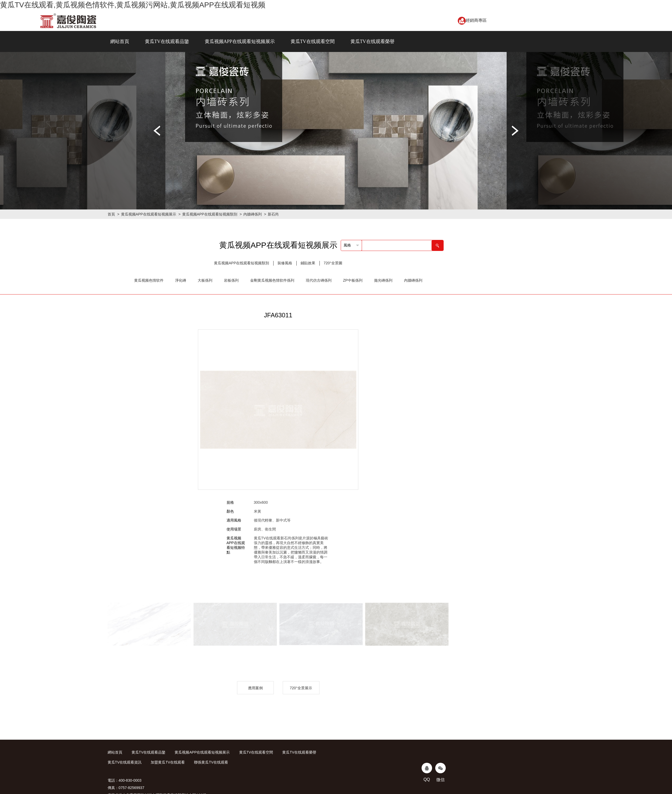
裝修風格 (285, 263)
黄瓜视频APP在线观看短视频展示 (240, 41)
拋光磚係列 (383, 280)
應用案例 (255, 688)
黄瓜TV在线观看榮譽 (372, 41)
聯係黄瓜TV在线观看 (211, 762)
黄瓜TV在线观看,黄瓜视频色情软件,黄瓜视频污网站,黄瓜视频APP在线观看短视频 (133, 5)
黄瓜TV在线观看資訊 (125, 762)
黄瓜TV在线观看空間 (313, 41)
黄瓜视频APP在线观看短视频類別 (210, 214)
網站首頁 (120, 41)
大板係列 (205, 280)
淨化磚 (181, 280)
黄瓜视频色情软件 (149, 280)
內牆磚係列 (253, 214)
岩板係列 (231, 280)
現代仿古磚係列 (319, 280)
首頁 (111, 214)
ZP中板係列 (353, 280)
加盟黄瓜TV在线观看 (168, 762)
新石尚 (273, 214)
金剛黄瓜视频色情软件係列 (272, 280)
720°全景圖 (333, 263)
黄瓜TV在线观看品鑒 (167, 41)
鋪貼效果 (308, 263)
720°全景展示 (301, 688)
